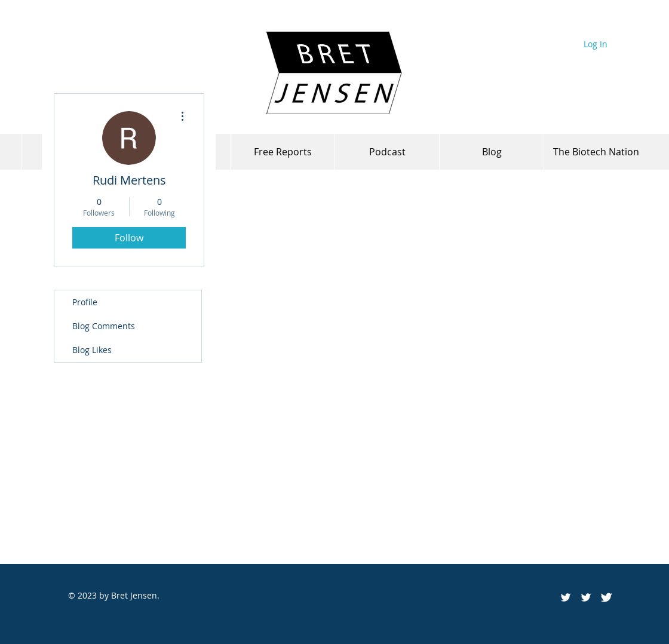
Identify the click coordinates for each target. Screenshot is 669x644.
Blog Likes (92, 350)
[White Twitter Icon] (586, 597)
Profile (85, 302)
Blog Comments (104, 326)
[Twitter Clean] (606, 597)
